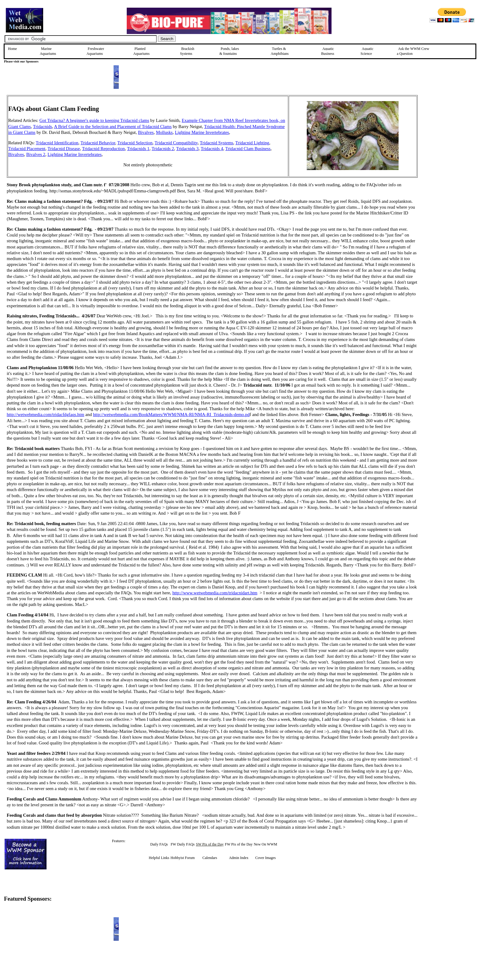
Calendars (210, 858)
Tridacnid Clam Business (248, 149)
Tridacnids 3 (187, 149)
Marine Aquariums (48, 51)
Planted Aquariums (141, 51)
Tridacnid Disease (64, 149)
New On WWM (265, 844)
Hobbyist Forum (183, 858)
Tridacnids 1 (138, 149)
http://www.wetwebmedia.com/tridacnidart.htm (215, 593)
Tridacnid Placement (27, 149)
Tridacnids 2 (163, 149)
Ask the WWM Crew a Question (413, 51)
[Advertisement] (448, 138)
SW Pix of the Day (210, 844)
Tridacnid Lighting (252, 143)
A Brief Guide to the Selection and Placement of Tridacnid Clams (113, 127)
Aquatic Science (367, 51)
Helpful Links (159, 858)
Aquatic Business (328, 51)
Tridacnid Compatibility (176, 143)
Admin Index (239, 858)
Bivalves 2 (36, 154)
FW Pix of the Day (239, 844)
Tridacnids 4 (212, 149)
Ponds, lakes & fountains (229, 51)
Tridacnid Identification (57, 143)
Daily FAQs (159, 844)
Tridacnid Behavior (98, 143)
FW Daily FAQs (182, 844)
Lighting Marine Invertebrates (202, 132)
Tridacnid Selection (135, 143)
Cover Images (266, 858)
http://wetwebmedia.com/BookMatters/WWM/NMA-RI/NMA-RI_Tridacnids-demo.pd (171, 414)
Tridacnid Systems (217, 143)
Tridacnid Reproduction (103, 149)
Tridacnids (43, 127)
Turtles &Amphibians (280, 51)
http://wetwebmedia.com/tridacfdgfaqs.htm (45, 414)
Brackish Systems (187, 51)
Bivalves (146, 132)
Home (12, 49)
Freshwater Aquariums (95, 51)
